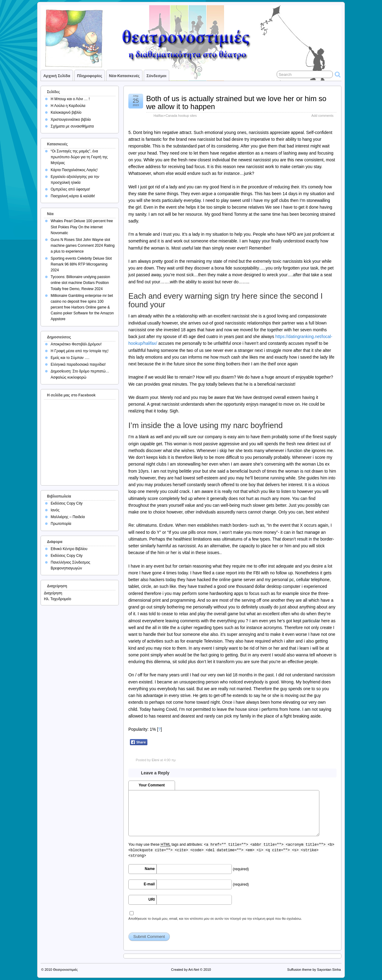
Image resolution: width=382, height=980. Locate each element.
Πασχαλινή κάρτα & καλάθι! (73, 196)
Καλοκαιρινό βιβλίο (66, 112)
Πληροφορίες (90, 76)
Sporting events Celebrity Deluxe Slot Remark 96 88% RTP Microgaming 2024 (81, 264)
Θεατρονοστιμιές (66, 970)
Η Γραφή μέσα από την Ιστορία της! (80, 351)
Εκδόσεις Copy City (67, 503)
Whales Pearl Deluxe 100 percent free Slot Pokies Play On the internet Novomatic (82, 227)
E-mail (149, 884)
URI (152, 899)
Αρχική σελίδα (57, 76)
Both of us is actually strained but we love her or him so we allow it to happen (236, 102)
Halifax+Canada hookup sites (175, 116)
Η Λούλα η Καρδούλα (68, 106)
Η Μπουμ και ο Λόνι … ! (70, 99)
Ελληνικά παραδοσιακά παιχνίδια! (78, 364)
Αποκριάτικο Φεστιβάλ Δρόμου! (76, 344)
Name (150, 869)
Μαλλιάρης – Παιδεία (68, 517)
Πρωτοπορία (61, 524)
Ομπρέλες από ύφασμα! (70, 189)
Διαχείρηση (53, 593)
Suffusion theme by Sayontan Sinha (314, 970)
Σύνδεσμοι (156, 76)
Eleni (155, 760)
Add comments (322, 116)
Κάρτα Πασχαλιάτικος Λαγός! (74, 170)
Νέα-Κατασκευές (124, 76)
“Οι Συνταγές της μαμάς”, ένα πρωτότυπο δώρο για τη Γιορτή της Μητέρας (79, 157)
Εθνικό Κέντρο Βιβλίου (69, 549)
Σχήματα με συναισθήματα (72, 126)
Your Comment (152, 785)
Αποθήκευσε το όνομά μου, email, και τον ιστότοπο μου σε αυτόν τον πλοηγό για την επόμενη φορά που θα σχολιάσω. (215, 919)
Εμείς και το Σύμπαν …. (70, 358)
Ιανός (55, 510)
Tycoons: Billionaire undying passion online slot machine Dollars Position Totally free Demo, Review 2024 (80, 283)
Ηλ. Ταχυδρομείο (58, 599)
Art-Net (194, 970)
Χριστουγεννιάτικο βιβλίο (71, 120)
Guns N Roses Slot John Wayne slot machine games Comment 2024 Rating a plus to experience (83, 246)
